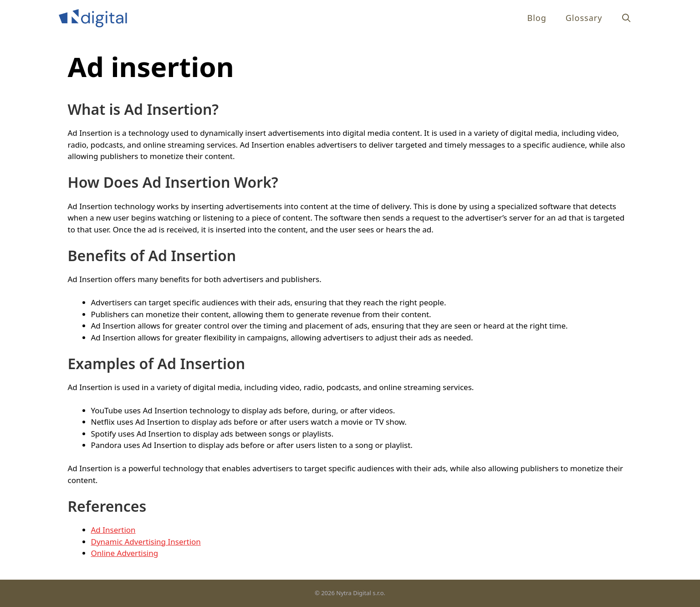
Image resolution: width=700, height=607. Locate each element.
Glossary (584, 18)
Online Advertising (125, 553)
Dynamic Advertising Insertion (146, 542)
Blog (536, 18)
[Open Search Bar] (626, 18)
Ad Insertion (113, 530)
